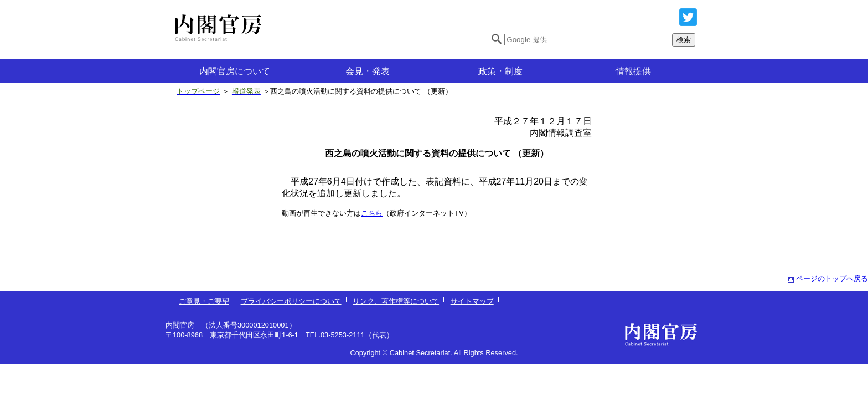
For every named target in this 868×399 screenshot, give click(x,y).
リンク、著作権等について (396, 301)
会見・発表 (368, 71)
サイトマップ (472, 301)
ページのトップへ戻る (832, 278)
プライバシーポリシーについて (291, 301)
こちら (372, 213)
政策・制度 (500, 71)
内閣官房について (235, 71)
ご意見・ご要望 (204, 301)
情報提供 (633, 71)
